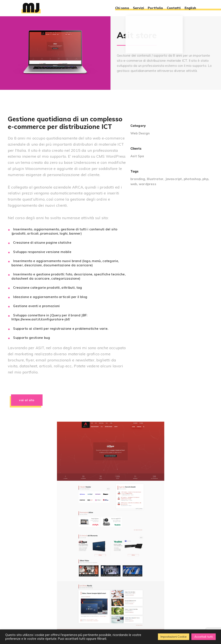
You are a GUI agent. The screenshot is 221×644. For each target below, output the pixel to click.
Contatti (174, 8)
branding (138, 179)
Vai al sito (27, 400)
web (134, 184)
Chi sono (122, 8)
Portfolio (155, 8)
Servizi (138, 8)
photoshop (192, 179)
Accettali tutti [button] (204, 637)
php (205, 179)
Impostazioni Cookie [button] (174, 637)
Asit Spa (137, 156)
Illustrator (155, 179)
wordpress (148, 184)
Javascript (174, 179)
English (190, 8)
